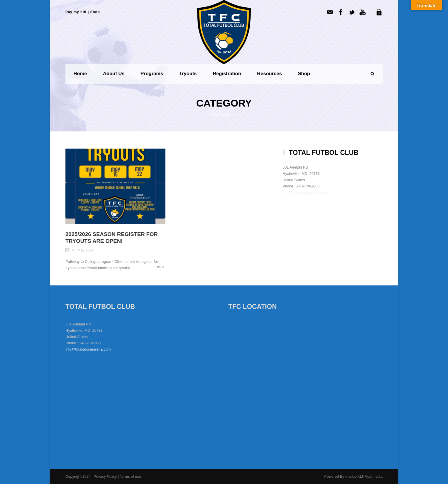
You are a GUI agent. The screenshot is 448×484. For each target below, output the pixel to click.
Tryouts (188, 74)
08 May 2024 (83, 250)
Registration (227, 74)
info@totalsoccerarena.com (305, 192)
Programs (152, 74)
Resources (270, 74)
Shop (95, 12)
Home (80, 74)
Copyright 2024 (78, 476)
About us (114, 74)
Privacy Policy (106, 476)
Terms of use (130, 476)
